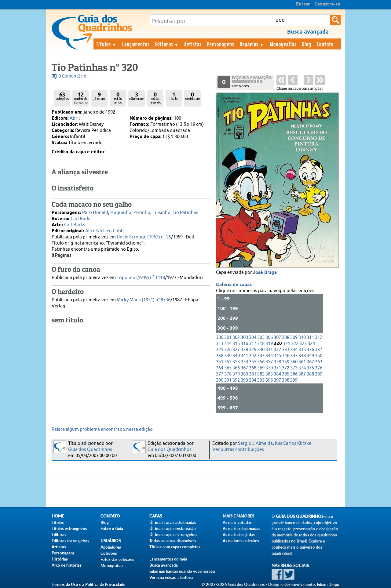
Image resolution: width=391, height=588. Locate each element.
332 (277, 350)
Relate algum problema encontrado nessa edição (102, 429)
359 (286, 362)
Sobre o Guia (112, 528)
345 (277, 356)
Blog (307, 44)
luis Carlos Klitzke (293, 443)
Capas (156, 516)
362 (310, 362)
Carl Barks (81, 219)
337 (319, 350)
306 (269, 338)
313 (220, 344)
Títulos (106, 44)
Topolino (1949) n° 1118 (141, 278)
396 (269, 380)
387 (302, 374)
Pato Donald (95, 213)
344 (269, 356)
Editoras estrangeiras (70, 541)
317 (253, 344)
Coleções (109, 553)
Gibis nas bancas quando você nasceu (182, 571)
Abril (75, 118)
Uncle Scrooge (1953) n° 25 (144, 237)
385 (286, 374)
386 (294, 374)
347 (294, 356)
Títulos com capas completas (175, 547)
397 (277, 380)
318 (261, 344)
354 (244, 362)
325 (220, 350)
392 (236, 380)
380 (244, 374)
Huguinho (121, 213)
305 (261, 338)
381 (253, 374)
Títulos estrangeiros (69, 528)
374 (302, 368)
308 (286, 338)
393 (244, 380)
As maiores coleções (241, 541)
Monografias (283, 44)
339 (228, 356)
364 (220, 368)
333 (286, 350)
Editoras (167, 44)
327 (236, 350)
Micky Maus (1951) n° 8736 (144, 300)
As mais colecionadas (241, 528)
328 (244, 350)
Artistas (193, 44)
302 (236, 338)
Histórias (60, 559)
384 (277, 374)
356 (261, 362)
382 (261, 374)
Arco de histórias (67, 565)
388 (310, 374)
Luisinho (161, 213)
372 (286, 368)
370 (269, 368)
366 (236, 368)
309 (294, 338)
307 (277, 338)
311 (310, 338)
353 (236, 362)
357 (269, 362)
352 (228, 362)
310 (302, 338)
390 (220, 380)
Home (58, 516)
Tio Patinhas (185, 213)
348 (302, 356)
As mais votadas (237, 522)
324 (311, 344)
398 (286, 380)
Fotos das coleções (117, 559)
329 (253, 350)
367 (244, 368)
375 (310, 368)
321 (287, 344)
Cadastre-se (327, 4)
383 (269, 374)
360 (294, 362)
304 (253, 338)
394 (253, 380)
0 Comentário (72, 76)
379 (236, 374)
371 (277, 368)
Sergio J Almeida (255, 443)
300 (220, 338)
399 (294, 380)
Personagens (221, 44)
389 (319, 374)
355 (253, 362)
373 (294, 368)
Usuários (252, 44)
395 (261, 380)
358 (277, 362)
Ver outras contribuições (238, 450)
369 (261, 368)
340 (236, 356)
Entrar (303, 4)
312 (319, 338)
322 (295, 344)
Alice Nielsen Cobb (104, 231)
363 (319, 362)
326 (228, 350)
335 (302, 350)
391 (228, 380)
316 (244, 344)
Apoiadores (111, 547)
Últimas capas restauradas (173, 528)
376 (319, 368)
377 (220, 374)
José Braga (265, 273)
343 (261, 356)
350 (319, 356)
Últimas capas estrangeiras (173, 535)
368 (253, 368)
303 (244, 338)
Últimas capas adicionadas (173, 522)
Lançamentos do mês (168, 559)
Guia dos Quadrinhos (90, 450)
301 (228, 338)
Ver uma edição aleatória (171, 577)
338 (220, 356)
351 (220, 362)
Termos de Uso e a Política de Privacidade (88, 584)
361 (302, 362)
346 (286, 356)
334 (294, 350)
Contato (325, 44)
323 (303, 344)
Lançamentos (136, 44)
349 (310, 356)
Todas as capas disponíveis (173, 541)
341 (244, 356)
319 (269, 344)
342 (253, 356)
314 (228, 344)
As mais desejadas (239, 535)
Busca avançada (164, 565)
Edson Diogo (328, 584)
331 (269, 350)
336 (310, 350)
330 (261, 350)
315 (236, 344)
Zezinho (142, 213)
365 (228, 368)
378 (228, 374)
